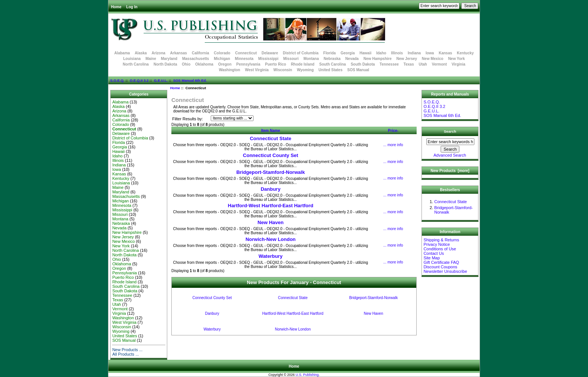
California (200, 53)
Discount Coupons (440, 267)
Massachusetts (196, 59)
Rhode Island (303, 64)
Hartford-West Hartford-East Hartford (271, 206)
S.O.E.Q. (117, 80)
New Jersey (407, 59)
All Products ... (125, 354)
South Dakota (363, 64)
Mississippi (268, 59)
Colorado (222, 53)
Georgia (348, 53)
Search (450, 131)
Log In (132, 7)
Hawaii (366, 53)
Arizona (158, 53)
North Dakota (165, 64)
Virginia (458, 64)
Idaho (381, 53)
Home (116, 7)
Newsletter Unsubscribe (445, 271)
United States (330, 70)
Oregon (225, 64)
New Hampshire (377, 59)
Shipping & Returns (441, 240)
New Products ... (127, 350)
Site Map (431, 258)
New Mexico (433, 59)
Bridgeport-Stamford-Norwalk (271, 172)
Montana (311, 59)
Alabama (122, 53)
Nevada (352, 59)
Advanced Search (450, 155)
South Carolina (332, 64)
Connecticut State (271, 138)
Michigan (222, 59)
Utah (423, 64)
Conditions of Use (440, 249)
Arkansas (179, 53)
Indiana (414, 53)
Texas (409, 64)
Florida (329, 53)
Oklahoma (204, 64)
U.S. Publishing (307, 375)
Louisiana (132, 59)
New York (457, 59)
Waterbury (271, 256)
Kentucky (465, 53)
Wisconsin (283, 70)
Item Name (271, 131)
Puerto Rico (276, 64)
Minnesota (244, 59)
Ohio (186, 64)
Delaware (270, 53)
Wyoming (305, 70)
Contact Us (433, 253)
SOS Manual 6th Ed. (190, 80)
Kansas (445, 53)
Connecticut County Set (271, 155)
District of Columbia (301, 53)
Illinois (397, 53)
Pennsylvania (248, 64)
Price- (393, 131)
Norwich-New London (271, 239)
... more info (393, 145)
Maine (151, 59)
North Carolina (136, 64)
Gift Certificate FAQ (441, 262)
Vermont (439, 64)
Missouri (291, 59)
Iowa (430, 53)
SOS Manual (358, 70)
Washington (230, 70)
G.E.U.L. (161, 80)
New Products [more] (450, 171)
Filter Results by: (187, 119)
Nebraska (332, 59)
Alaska (141, 53)
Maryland (169, 59)
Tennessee (389, 64)
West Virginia (257, 70)
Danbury (271, 189)
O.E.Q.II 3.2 (139, 80)
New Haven (271, 222)
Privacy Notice (436, 244)
